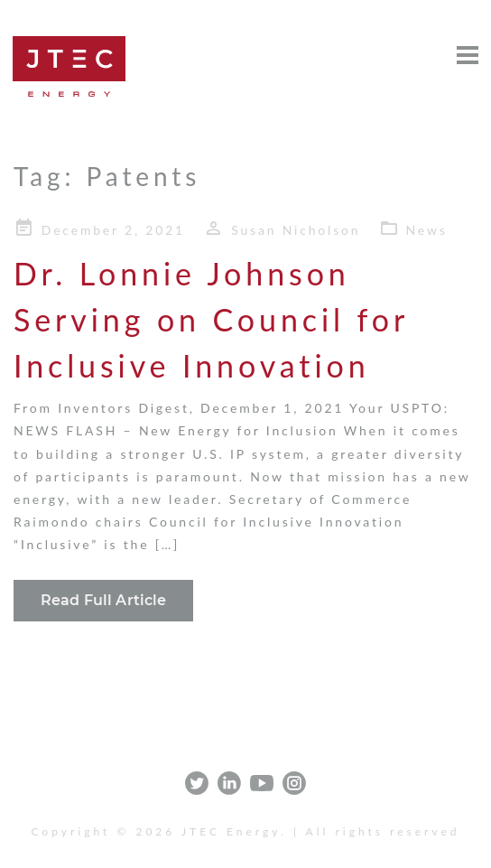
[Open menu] (468, 55)
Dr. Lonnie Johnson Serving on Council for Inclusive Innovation (211, 319)
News (427, 230)
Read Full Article (103, 600)
